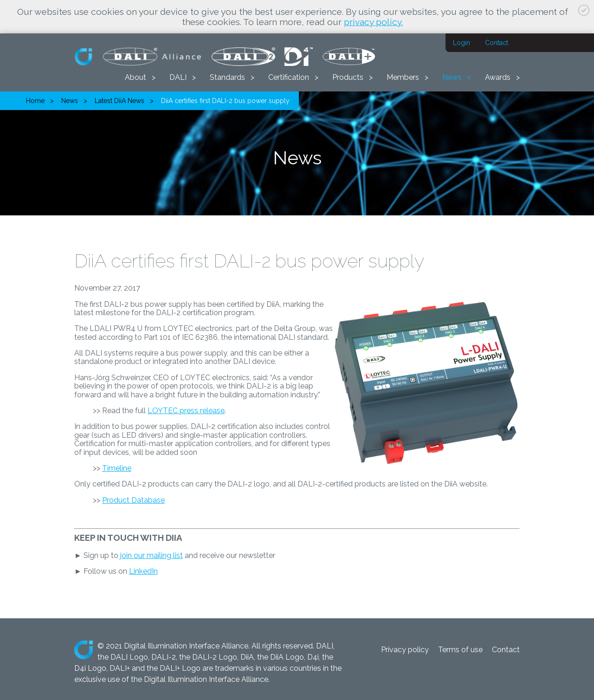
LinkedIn (143, 571)
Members (403, 77)
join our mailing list (152, 555)
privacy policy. (373, 22)
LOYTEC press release (186, 411)
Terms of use (460, 650)
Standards (227, 77)
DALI (178, 77)
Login (462, 43)
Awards (498, 77)
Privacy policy (405, 650)
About (136, 77)
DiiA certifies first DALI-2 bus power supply (225, 101)
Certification (289, 77)
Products (348, 77)
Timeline (117, 468)
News (452, 77)
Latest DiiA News (119, 101)
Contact (497, 43)
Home (35, 101)
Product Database (133, 500)
